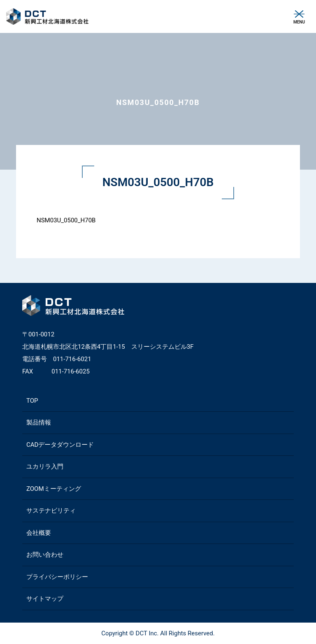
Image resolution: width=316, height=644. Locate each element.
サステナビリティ (51, 511)
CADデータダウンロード (60, 445)
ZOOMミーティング (54, 489)
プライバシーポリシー (57, 577)
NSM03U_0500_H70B (66, 220)
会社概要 (39, 533)
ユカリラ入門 (45, 467)
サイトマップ (45, 599)
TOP (32, 401)
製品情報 (39, 422)
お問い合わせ (45, 555)
